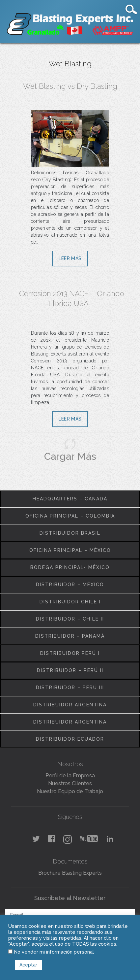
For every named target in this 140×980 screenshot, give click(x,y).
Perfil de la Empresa (70, 776)
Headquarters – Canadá (70, 499)
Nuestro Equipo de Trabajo (70, 791)
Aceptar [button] (28, 965)
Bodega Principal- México (70, 567)
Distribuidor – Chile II (70, 619)
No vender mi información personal (54, 952)
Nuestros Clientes (70, 783)
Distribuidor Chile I (70, 602)
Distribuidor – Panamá (70, 636)
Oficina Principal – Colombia (70, 516)
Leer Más (70, 258)
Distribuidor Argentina (70, 705)
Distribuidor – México (70, 585)
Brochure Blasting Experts (70, 873)
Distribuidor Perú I (70, 653)
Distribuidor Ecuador (70, 739)
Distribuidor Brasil (70, 533)
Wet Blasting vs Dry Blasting (70, 86)
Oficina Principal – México (70, 550)
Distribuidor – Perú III (70, 688)
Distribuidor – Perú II (70, 670)
